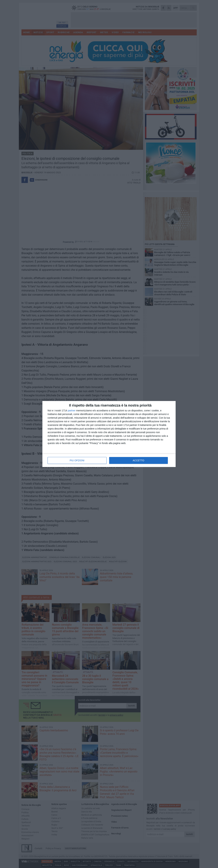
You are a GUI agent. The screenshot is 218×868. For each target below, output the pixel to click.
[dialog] (109, 434)
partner (72, 411)
